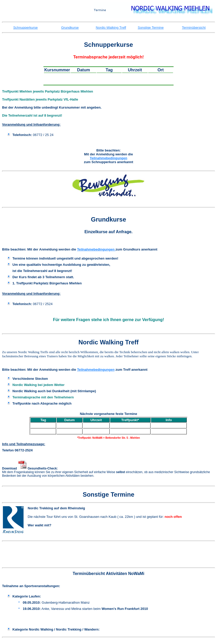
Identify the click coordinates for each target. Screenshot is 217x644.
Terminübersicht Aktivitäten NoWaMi (109, 574)
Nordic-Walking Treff (111, 28)
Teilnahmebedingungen (109, 158)
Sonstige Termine (151, 28)
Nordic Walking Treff (108, 342)
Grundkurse (70, 28)
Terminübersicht (194, 28)
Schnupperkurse (25, 28)
